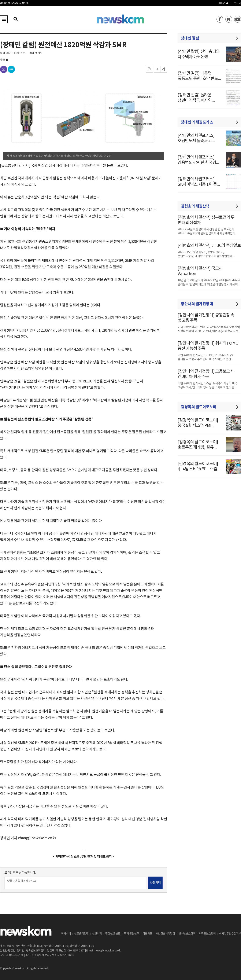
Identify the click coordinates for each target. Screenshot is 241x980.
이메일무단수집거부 (230, 934)
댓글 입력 (155, 883)
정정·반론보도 (113, 934)
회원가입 (223, 3)
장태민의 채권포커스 (197, 122)
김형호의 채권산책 (195, 206)
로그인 (238, 3)
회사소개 (66, 934)
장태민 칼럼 (190, 38)
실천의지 (97, 934)
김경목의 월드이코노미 (199, 407)
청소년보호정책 (187, 934)
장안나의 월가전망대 (197, 304)
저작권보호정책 (207, 934)
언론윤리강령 (81, 934)
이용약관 (147, 934)
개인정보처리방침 (165, 934)
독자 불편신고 (131, 934)
